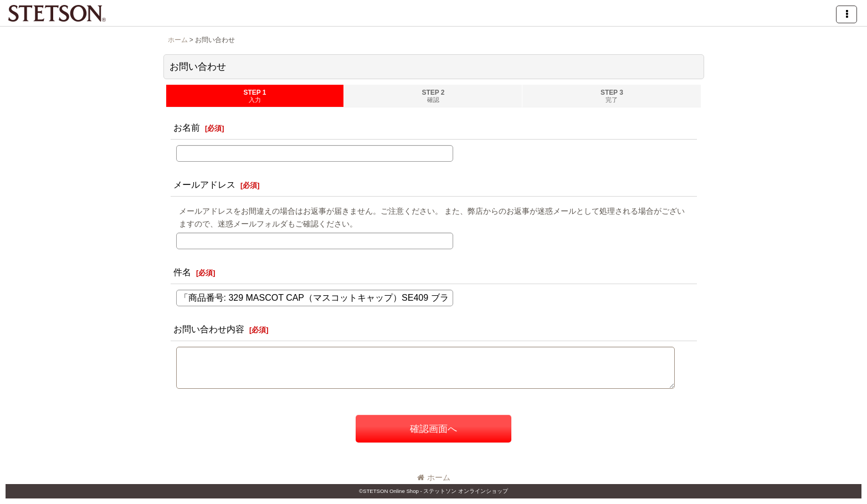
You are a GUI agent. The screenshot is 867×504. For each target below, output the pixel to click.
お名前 (187, 127)
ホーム (434, 477)
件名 (182, 272)
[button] (847, 14)
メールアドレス (204, 184)
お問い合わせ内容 (209, 329)
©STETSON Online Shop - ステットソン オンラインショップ (433, 491)
